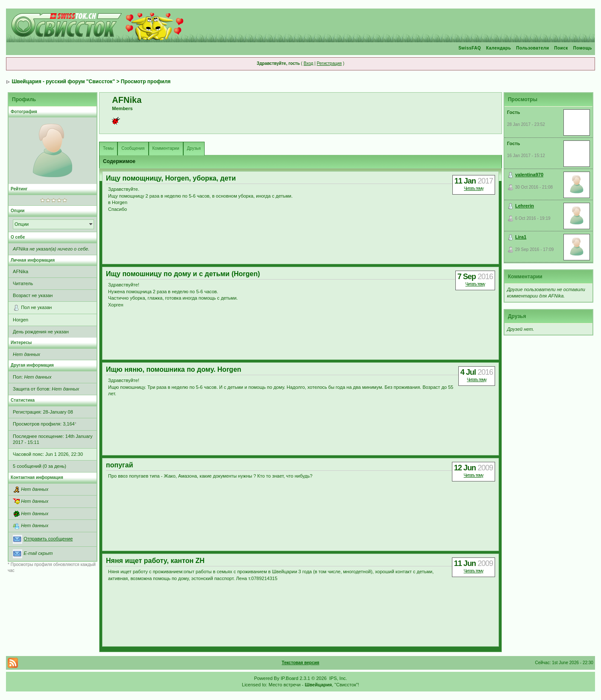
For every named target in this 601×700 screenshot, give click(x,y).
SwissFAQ (470, 48)
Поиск (561, 48)
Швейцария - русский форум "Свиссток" (63, 82)
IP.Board (289, 678)
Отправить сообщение (48, 539)
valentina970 (529, 175)
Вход (309, 63)
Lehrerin (525, 206)
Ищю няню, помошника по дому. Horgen (174, 369)
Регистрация (329, 63)
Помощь (583, 48)
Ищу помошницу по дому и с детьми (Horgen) (183, 274)
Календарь (498, 48)
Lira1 (521, 237)
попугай (119, 465)
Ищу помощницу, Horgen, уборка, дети (171, 178)
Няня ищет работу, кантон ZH (155, 561)
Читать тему (474, 188)
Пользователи (532, 48)
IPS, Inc (338, 678)
